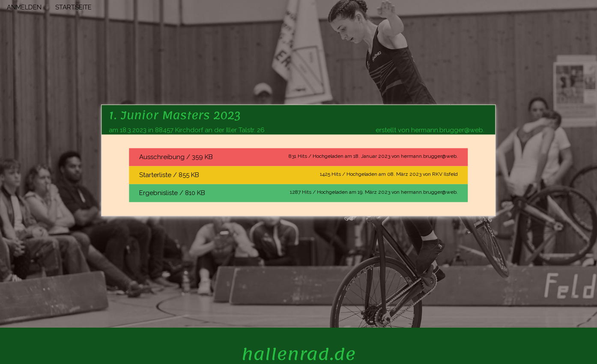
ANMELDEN (24, 7)
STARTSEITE (73, 7)
